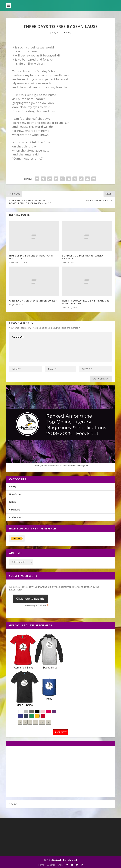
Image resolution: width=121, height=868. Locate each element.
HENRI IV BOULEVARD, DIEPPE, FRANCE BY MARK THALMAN (86, 302)
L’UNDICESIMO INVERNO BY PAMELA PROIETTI (82, 257)
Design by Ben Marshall (65, 860)
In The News (16, 517)
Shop (60, 865)
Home (41, 865)
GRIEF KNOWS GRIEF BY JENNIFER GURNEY (33, 301)
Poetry (68, 33)
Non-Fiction (16, 494)
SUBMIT (51, 865)
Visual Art (14, 510)
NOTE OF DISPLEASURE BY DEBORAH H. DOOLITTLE (31, 257)
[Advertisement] (36, 771)
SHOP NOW (60, 732)
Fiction (13, 502)
